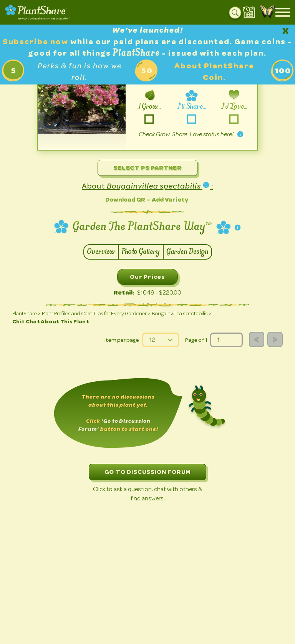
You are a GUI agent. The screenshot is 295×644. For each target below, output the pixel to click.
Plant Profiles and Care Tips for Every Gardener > (96, 314)
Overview (101, 252)
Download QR (125, 199)
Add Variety (170, 199)
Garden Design (187, 252)
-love (234, 119)
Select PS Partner (147, 168)
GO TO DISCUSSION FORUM (148, 472)
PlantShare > (26, 314)
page (210, 333)
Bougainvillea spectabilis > (181, 314)
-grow (149, 119)
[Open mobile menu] (283, 12)
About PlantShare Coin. (214, 72)
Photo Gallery (141, 252)
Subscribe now (36, 42)
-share (191, 119)
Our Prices (147, 277)
